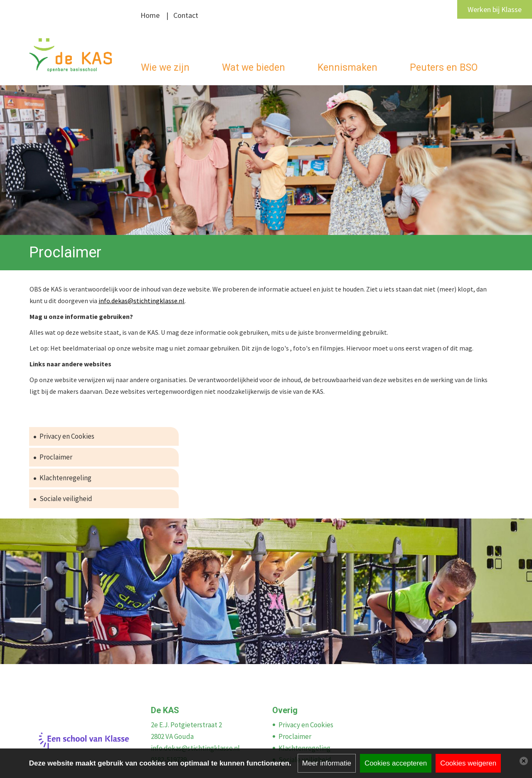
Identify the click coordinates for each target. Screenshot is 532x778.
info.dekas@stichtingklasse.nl (142, 301)
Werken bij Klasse (495, 9)
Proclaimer (56, 457)
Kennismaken (347, 68)
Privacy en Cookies (67, 436)
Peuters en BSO (444, 68)
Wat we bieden (254, 68)
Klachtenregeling (65, 478)
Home (150, 15)
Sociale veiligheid (66, 499)
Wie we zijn (165, 68)
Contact (186, 15)
